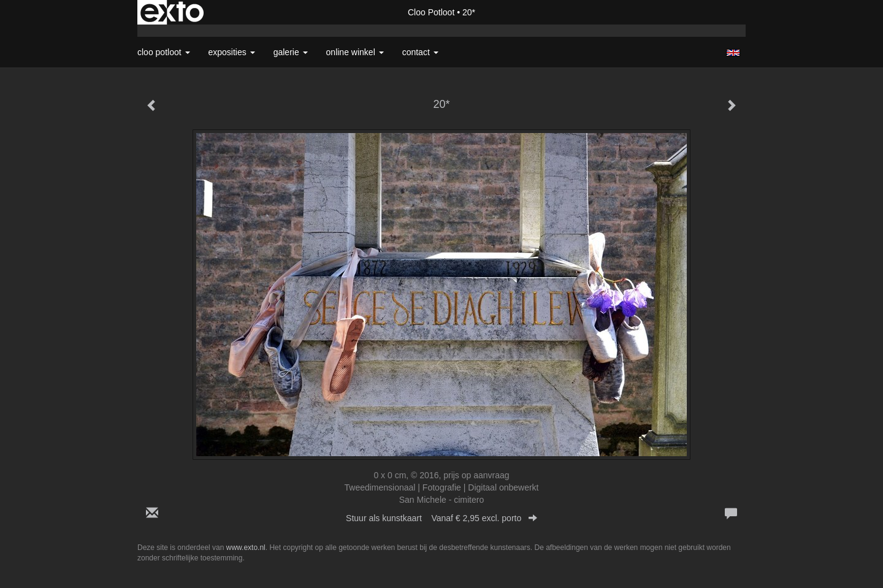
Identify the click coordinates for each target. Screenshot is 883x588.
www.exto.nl (246, 548)
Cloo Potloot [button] (164, 52)
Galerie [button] (291, 52)
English (733, 53)
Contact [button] (420, 52)
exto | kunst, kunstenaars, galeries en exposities (172, 12)
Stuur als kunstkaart (442, 518)
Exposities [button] (232, 52)
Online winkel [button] (355, 52)
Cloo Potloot (431, 12)
